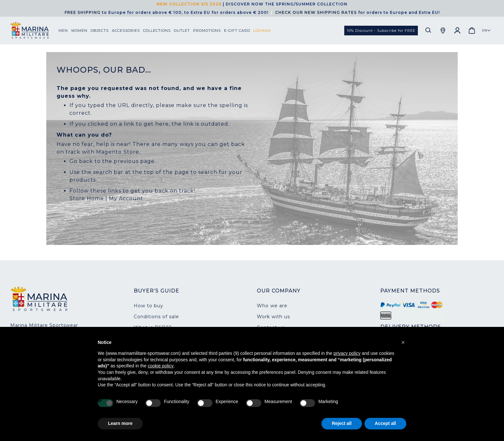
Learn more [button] (120, 423)
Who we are (272, 306)
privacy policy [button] (347, 353)
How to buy (148, 306)
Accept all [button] (385, 423)
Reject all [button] (342, 423)
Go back (81, 161)
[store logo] (34, 30)
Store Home (87, 198)
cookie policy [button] (161, 366)
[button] (486, 31)
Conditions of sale (156, 317)
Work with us (273, 317)
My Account (126, 198)
